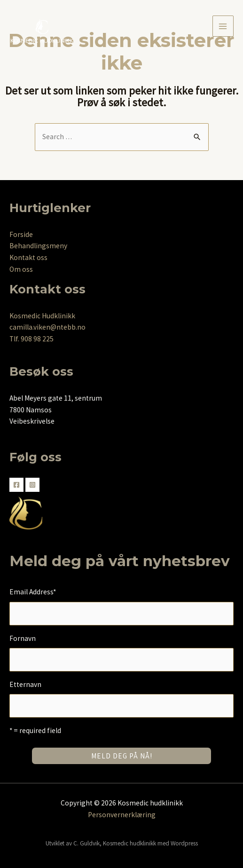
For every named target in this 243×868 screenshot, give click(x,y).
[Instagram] (32, 485)
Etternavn (25, 684)
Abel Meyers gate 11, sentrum (56, 398)
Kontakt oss (28, 257)
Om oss (21, 269)
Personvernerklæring (122, 815)
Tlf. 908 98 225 (31, 339)
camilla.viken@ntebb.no (47, 327)
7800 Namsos (31, 410)
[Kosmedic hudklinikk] (42, 27)
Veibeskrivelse (32, 421)
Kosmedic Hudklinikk (42, 316)
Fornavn (23, 638)
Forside (21, 234)
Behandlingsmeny (38, 246)
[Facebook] (16, 485)
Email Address (33, 592)
